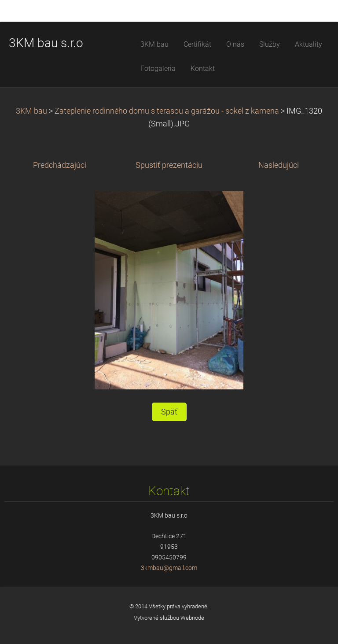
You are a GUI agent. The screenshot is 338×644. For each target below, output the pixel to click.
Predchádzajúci (60, 165)
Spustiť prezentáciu (169, 165)
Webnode (192, 618)
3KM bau (31, 111)
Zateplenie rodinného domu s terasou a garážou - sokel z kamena (167, 111)
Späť (169, 412)
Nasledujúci (279, 165)
